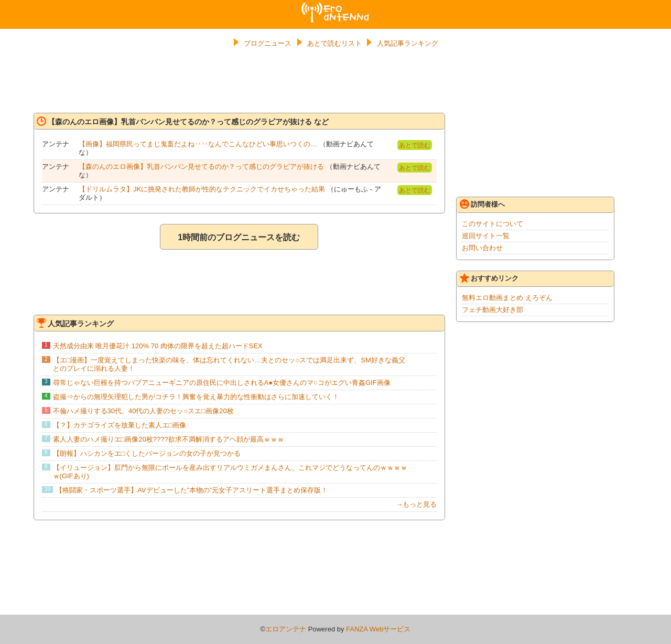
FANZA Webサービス (378, 629)
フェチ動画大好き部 (493, 310)
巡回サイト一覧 (486, 236)
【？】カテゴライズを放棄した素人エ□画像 (120, 425)
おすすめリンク (489, 278)
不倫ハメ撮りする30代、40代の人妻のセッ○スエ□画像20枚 (143, 411)
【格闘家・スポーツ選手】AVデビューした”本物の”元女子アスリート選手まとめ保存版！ (192, 490)
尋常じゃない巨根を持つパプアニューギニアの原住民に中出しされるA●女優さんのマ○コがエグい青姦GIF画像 (222, 383)
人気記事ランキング (408, 43)
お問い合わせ (482, 248)
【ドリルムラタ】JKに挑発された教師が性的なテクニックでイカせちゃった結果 (202, 189)
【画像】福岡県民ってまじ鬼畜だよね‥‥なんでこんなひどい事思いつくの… (198, 144)
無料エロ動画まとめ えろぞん (507, 298)
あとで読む (415, 145)
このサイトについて (493, 224)
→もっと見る (416, 504)
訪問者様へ (482, 204)
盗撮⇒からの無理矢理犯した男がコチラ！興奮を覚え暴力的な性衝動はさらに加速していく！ (196, 397)
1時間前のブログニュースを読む (239, 237)
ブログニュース (268, 43)
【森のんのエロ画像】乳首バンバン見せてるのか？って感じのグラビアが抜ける (201, 167)
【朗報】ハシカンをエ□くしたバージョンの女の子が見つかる (147, 453)
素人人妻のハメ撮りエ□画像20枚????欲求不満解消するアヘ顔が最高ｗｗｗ (169, 439)
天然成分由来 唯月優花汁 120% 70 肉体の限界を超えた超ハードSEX (158, 346)
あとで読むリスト (334, 43)
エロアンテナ (335, 7)
